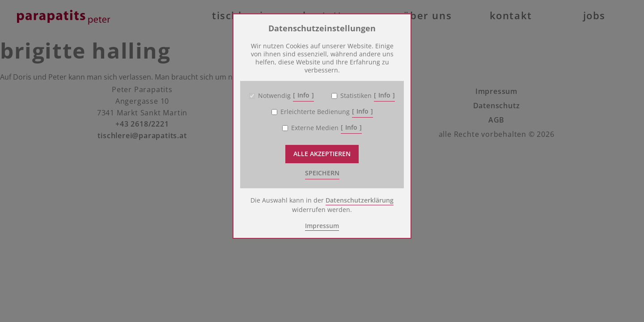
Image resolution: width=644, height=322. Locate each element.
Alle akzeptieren (322, 154)
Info (303, 95)
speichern (322, 173)
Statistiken (356, 96)
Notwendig (274, 96)
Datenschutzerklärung (360, 200)
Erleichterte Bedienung (315, 112)
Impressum (322, 226)
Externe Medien (315, 128)
